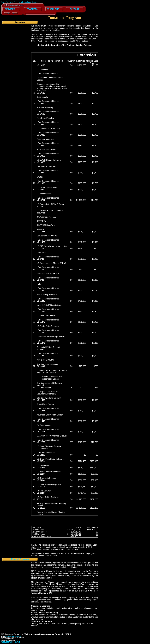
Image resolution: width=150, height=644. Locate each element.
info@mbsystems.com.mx (13, 636)
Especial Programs (20, 559)
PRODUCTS (32, 9)
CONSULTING (53, 9)
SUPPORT (75, 9)
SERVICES (10, 9)
